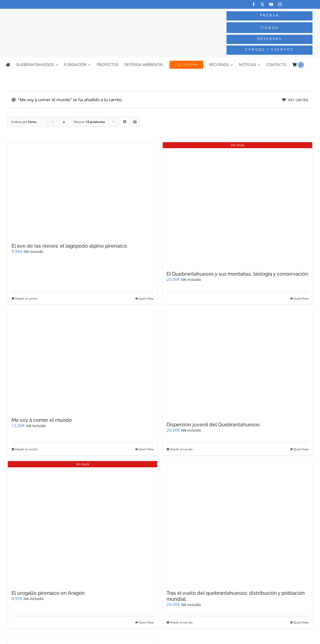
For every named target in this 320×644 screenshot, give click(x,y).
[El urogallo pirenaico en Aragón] (82, 523)
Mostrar (89, 122)
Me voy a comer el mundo (42, 420)
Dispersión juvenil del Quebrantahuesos (213, 425)
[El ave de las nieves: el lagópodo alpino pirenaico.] (82, 190)
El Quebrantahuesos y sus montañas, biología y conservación (237, 274)
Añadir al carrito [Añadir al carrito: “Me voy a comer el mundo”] (26, 449)
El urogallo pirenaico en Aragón (48, 593)
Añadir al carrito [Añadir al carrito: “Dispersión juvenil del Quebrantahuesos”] (181, 449)
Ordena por (24, 122)
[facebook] (254, 4)
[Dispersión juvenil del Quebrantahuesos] (237, 363)
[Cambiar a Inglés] (312, 65)
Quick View (146, 299)
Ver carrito (298, 100)
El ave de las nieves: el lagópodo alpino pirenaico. (70, 246)
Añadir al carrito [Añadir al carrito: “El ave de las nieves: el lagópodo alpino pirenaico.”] (26, 299)
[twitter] (262, 4)
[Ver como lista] (135, 122)
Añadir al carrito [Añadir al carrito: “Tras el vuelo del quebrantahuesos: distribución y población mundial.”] (181, 622)
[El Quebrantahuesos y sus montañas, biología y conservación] (237, 204)
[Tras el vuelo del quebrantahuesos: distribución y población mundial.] (237, 523)
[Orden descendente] (64, 122)
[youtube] (271, 4)
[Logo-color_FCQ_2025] (60, 16)
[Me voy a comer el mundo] (82, 361)
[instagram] (280, 4)
